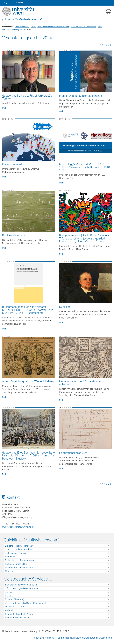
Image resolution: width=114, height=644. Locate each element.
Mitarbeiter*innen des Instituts (20, 568)
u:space (9, 592)
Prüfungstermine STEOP (17, 564)
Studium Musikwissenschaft (19, 549)
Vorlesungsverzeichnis (16, 553)
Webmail (9, 610)
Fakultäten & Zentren (15, 607)
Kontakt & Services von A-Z (18, 618)
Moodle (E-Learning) (15, 599)
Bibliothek (10, 596)
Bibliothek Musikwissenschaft (19, 546)
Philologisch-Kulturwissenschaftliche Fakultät (50, 27)
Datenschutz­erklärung (86, 638)
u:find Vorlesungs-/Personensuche (21, 588)
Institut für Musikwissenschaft (24, 19)
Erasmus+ (10, 557)
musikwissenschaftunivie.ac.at (18, 527)
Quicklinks (19, 3)
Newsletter (10, 571)
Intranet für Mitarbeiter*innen (19, 614)
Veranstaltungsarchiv (16, 29)
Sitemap (38, 638)
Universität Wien (22, 27)
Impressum (50, 638)
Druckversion (105, 638)
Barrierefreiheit (65, 638)
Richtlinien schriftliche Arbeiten (20, 560)
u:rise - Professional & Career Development (25, 603)
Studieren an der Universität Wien (21, 585)
